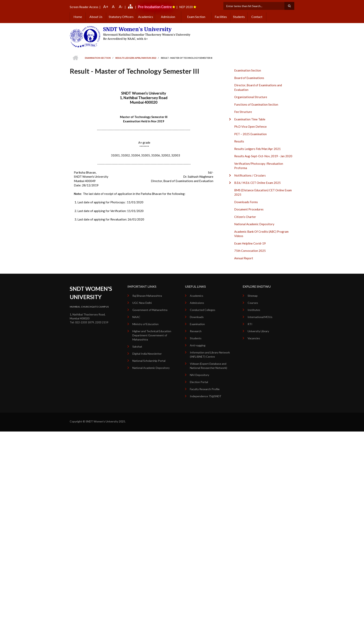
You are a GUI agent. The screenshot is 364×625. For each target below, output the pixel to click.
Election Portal (199, 382)
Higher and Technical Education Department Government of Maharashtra (152, 335)
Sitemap (253, 296)
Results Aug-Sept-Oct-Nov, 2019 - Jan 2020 (263, 156)
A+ (106, 7)
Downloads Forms (246, 202)
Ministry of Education (145, 324)
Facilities (221, 17)
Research (196, 331)
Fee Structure (243, 112)
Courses (253, 303)
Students (239, 17)
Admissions (197, 303)
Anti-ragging (198, 345)
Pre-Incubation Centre (155, 7)
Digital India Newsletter (147, 354)
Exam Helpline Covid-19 (250, 243)
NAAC (136, 317)
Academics (146, 17)
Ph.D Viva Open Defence (250, 126)
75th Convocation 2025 (250, 251)
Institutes (254, 310)
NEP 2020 (186, 7)
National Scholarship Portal (149, 361)
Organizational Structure (251, 97)
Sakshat (137, 346)
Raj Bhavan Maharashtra (147, 296)
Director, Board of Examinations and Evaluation (258, 87)
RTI (250, 324)
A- (121, 7)
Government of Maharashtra (150, 310)
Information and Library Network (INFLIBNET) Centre (210, 354)
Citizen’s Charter (245, 217)
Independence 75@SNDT (206, 396)
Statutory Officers (121, 17)
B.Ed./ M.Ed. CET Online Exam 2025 (257, 183)
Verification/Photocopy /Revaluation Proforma (259, 166)
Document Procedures (249, 209)
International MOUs (260, 317)
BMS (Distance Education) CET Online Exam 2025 (263, 192)
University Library (258, 331)
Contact (257, 17)
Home (78, 17)
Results (239, 141)
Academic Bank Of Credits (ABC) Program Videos (261, 234)
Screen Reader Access (84, 7)
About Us (96, 17)
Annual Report (244, 258)
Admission (168, 17)
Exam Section (196, 17)
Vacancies (254, 338)
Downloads (197, 317)
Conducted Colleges (203, 310)
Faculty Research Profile (205, 389)
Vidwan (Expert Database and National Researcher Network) (208, 366)
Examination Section (248, 70)
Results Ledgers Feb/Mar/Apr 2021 (257, 149)
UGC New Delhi (142, 303)
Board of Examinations (249, 78)
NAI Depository (200, 375)
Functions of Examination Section (256, 104)
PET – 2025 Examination (250, 134)
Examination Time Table (250, 119)
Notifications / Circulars (250, 175)
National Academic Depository (254, 224)
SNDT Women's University (137, 29)
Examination (197, 324)
